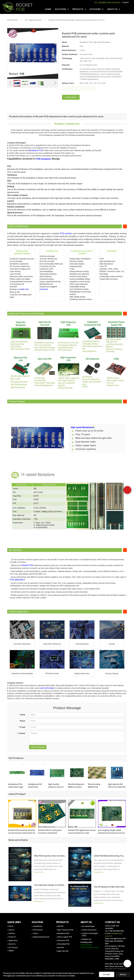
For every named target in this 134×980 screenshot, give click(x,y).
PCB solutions (66, 233)
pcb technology (47, 688)
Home (11, 926)
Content (21, 733)
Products (12, 937)
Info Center (13, 948)
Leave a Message (38, 747)
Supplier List (87, 939)
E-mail (22, 727)
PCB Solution (38, 930)
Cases (35, 933)
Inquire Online (71, 97)
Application (13, 940)
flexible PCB (27, 565)
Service (11, 930)
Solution (12, 933)
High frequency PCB (65, 930)
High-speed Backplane (82, 427)
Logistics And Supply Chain (90, 934)
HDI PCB (60, 926)
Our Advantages (88, 926)
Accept (107, 974)
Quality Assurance (89, 930)
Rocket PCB (12, 20)
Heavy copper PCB (65, 937)
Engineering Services (41, 937)
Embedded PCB (63, 944)
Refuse (123, 974)
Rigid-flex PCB (63, 951)
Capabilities (38, 926)
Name (22, 715)
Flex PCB (61, 948)
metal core (24, 289)
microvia (44, 289)
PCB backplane (44, 159)
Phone (22, 721)
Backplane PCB (36, 150)
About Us (12, 944)
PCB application (17, 580)
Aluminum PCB (63, 940)
